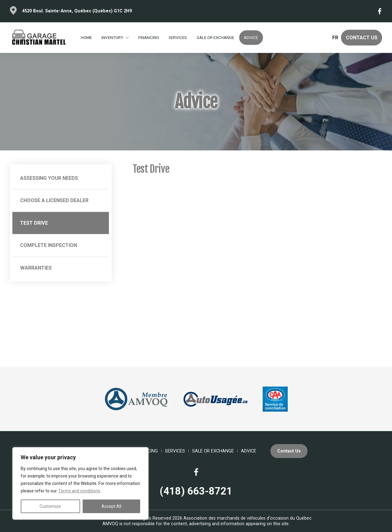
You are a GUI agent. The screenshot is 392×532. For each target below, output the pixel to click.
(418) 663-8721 (196, 491)
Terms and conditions (79, 491)
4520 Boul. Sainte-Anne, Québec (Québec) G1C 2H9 (77, 11)
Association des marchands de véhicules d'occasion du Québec (248, 518)
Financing (149, 37)
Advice (251, 37)
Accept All (111, 506)
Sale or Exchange (215, 37)
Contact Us (362, 38)
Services (178, 37)
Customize (50, 506)
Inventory (112, 37)
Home (86, 37)
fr (335, 38)
